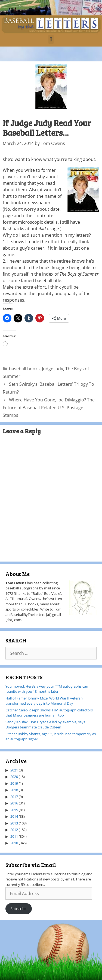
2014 (14, 816)
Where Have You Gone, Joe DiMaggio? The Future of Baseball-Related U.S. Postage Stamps (49, 408)
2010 (14, 843)
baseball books (24, 369)
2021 (14, 770)
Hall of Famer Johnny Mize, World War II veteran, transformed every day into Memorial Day (44, 701)
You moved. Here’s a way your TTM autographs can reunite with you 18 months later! (47, 689)
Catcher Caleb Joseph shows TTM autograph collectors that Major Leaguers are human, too (49, 713)
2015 (14, 810)
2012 (14, 830)
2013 (14, 823)
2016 (14, 803)
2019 (14, 783)
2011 (14, 836)
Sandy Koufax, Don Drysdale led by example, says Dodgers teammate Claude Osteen (45, 725)
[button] (51, 39)
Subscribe (18, 909)
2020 (14, 777)
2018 (14, 790)
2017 (14, 797)
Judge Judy (52, 369)
